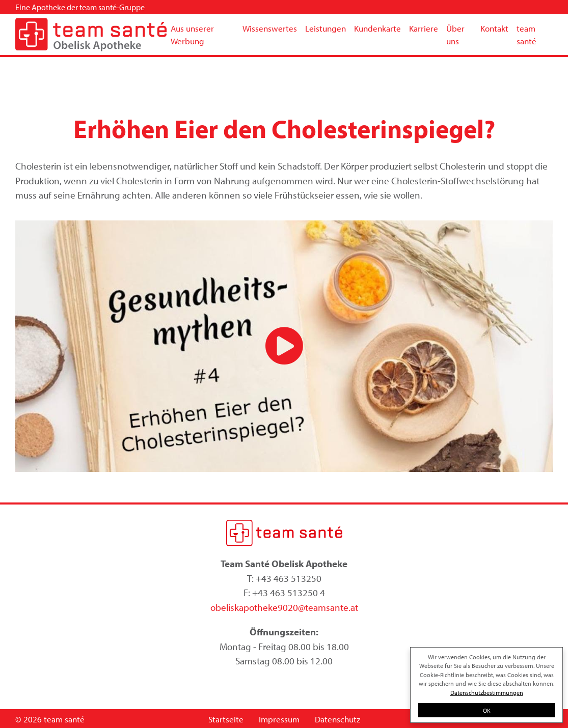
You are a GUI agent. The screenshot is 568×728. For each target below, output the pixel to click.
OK (487, 710)
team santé (526, 35)
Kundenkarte (377, 28)
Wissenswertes (270, 28)
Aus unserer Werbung (192, 35)
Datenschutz (337, 719)
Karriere (424, 28)
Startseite (226, 719)
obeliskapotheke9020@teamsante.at (284, 607)
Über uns (455, 35)
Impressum (279, 719)
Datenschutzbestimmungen (487, 692)
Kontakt (494, 28)
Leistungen (326, 28)
